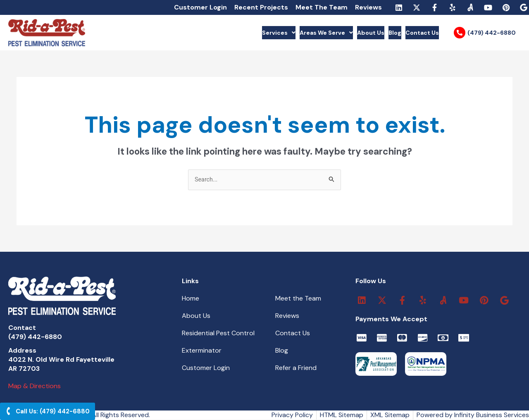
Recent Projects (261, 7)
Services (229, 33)
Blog (380, 33)
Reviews (368, 7)
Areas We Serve (290, 33)
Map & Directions (35, 386)
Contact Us (416, 33)
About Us (348, 33)
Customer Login (200, 7)
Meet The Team (322, 7)
